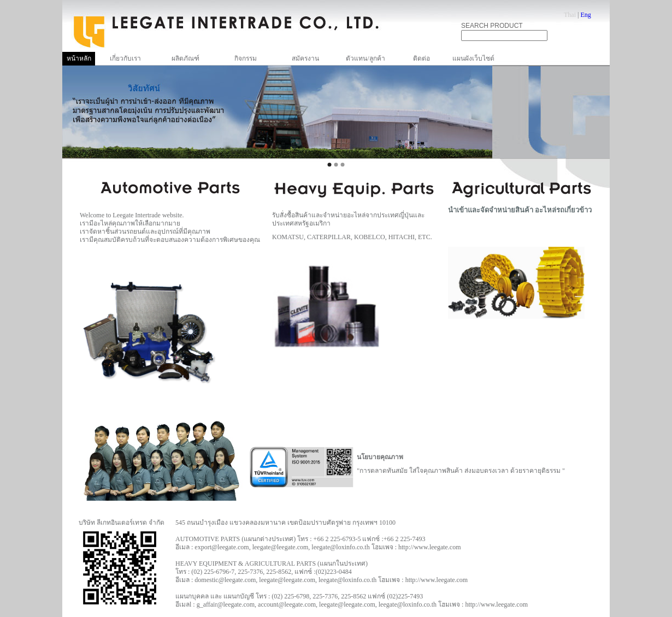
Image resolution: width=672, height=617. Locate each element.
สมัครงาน (305, 58)
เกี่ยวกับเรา (125, 58)
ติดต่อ (422, 58)
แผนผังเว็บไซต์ (473, 58)
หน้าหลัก (79, 58)
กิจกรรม (246, 58)
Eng (585, 15)
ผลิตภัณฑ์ (185, 58)
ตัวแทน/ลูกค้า (365, 58)
